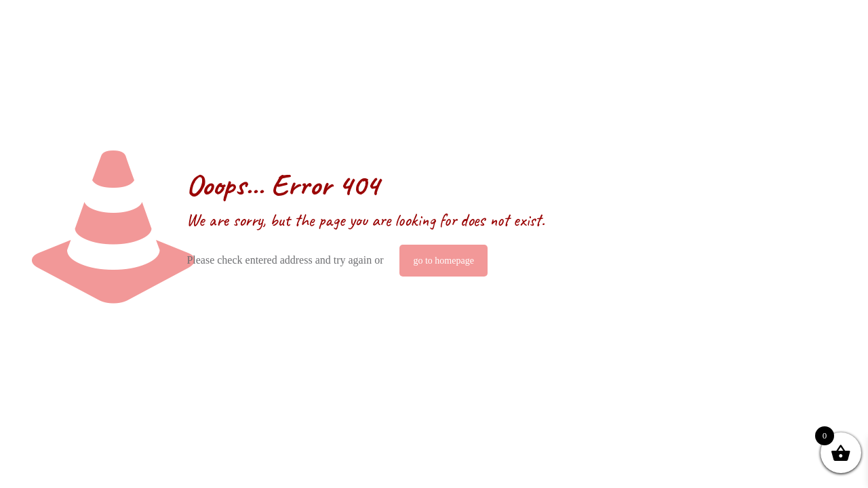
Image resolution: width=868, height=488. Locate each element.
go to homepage (443, 261)
